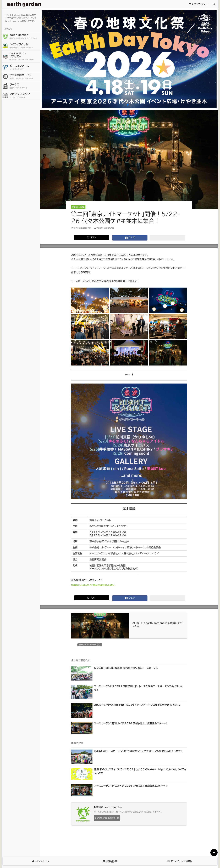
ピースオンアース (24, 67)
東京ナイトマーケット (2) (90, 645)
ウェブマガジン (197, 4)
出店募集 (110, 861)
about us (40, 861)
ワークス (24, 86)
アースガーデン (24, 4)
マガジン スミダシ (24, 96)
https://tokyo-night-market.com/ (93, 585)
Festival (78, 207)
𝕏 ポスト (92, 237)
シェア (130, 238)
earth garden (24, 36)
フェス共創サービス (24, 77)
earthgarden (105, 228)
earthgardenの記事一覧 (107, 818)
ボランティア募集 (179, 861)
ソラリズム (24, 56)
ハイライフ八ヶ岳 (24, 46)
